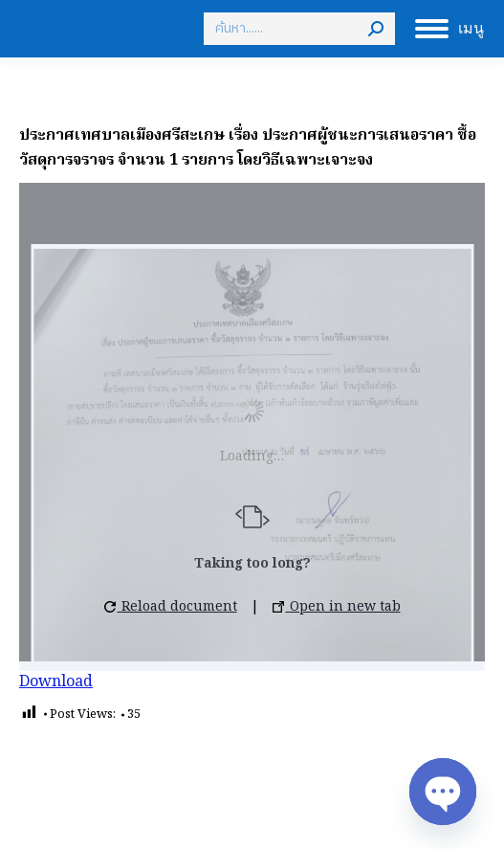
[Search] (299, 29)
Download (56, 682)
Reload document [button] (171, 607)
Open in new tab (337, 607)
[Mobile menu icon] (449, 29)
